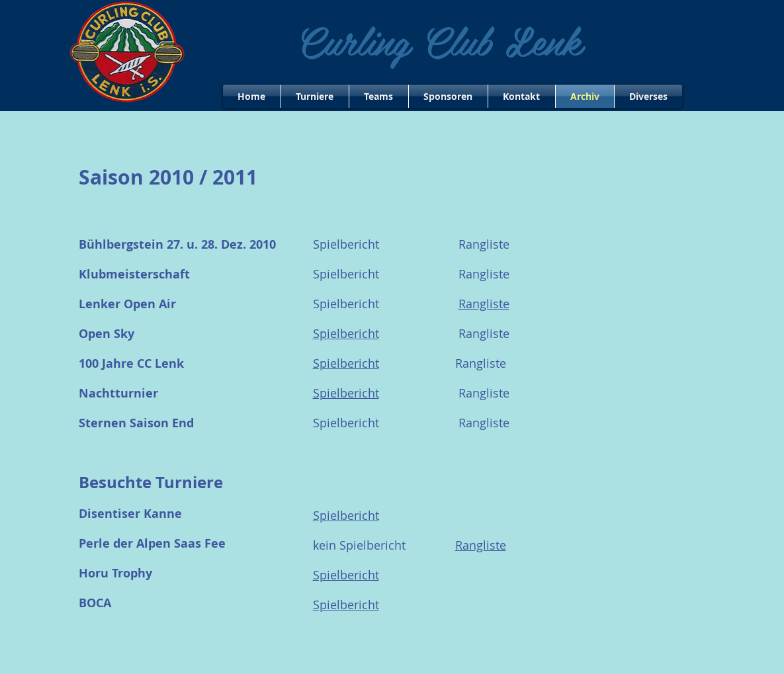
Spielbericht (346, 363)
